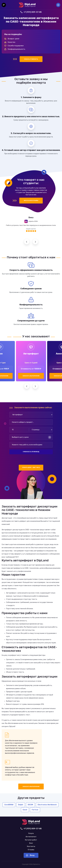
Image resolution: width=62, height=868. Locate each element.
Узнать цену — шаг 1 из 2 (31, 467)
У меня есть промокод (31, 452)
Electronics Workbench (47, 805)
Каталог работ (31, 840)
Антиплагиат (31, 837)
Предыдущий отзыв (27, 242)
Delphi (21, 805)
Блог (31, 843)
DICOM (30, 805)
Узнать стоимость (31, 59)
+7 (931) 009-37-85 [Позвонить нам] (31, 12)
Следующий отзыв (35, 242)
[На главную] (27, 5)
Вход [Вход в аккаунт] (58, 5)
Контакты (31, 846)
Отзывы (31, 850)
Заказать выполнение (31, 376)
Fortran (35, 810)
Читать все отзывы (31, 201)
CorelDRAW (9, 805)
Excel (25, 810)
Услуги (31, 833)
